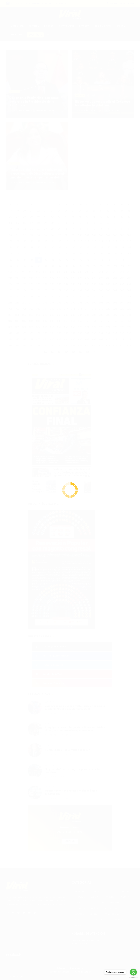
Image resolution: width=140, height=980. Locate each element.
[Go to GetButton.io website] (133, 977)
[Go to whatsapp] (133, 972)
